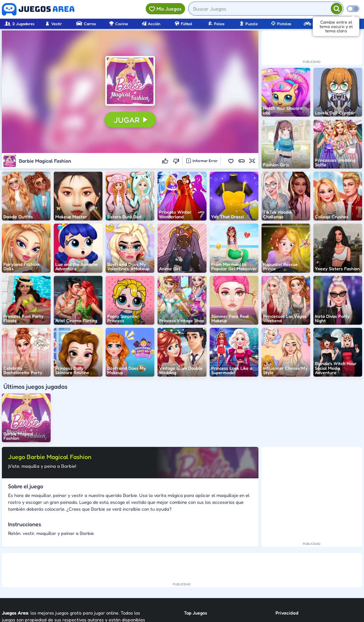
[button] (130, 81)
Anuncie (284, 579)
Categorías (195, 568)
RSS (279, 568)
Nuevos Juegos (199, 557)
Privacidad (287, 546)
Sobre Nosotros (200, 579)
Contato (284, 557)
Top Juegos (196, 546)
